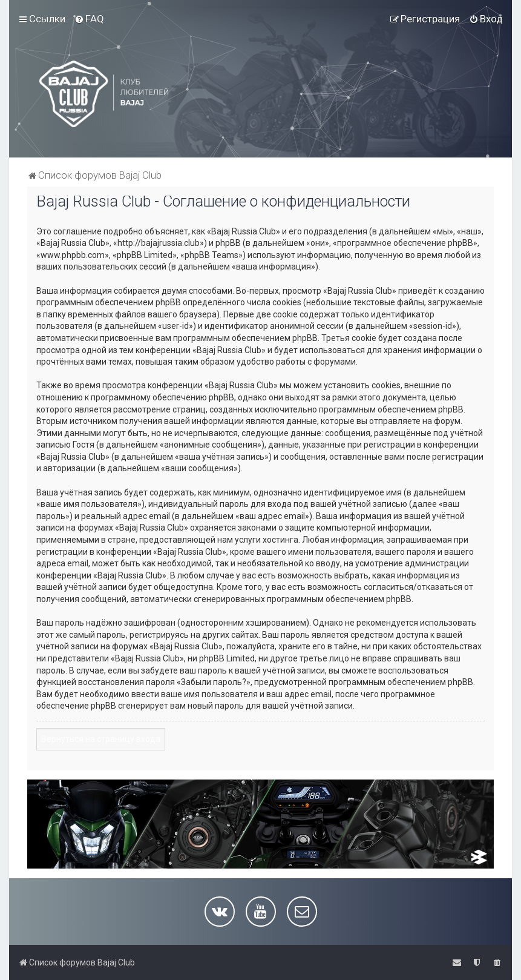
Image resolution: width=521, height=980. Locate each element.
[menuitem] (89, 19)
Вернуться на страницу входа (101, 739)
